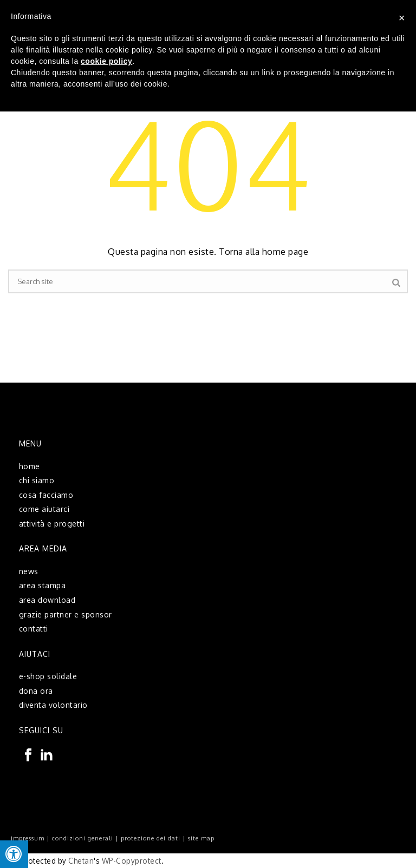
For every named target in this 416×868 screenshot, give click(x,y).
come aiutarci (44, 509)
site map (201, 838)
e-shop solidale (48, 676)
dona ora (36, 691)
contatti (34, 629)
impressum (28, 838)
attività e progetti (52, 524)
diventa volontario (53, 705)
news (29, 571)
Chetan (81, 861)
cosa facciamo (46, 495)
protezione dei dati (151, 838)
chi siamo (37, 480)
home (30, 466)
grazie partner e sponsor (66, 614)
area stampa (43, 585)
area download (47, 600)
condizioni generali (83, 838)
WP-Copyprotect (132, 861)
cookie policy (106, 61)
